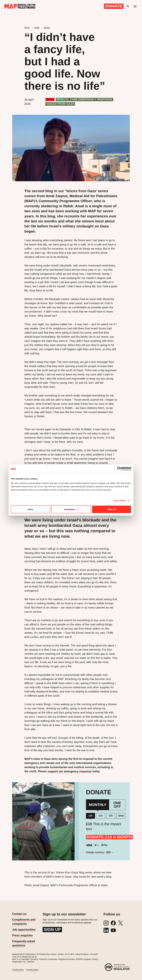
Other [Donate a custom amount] (121, 816)
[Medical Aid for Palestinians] (20, 6)
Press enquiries (23, 935)
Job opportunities (24, 930)
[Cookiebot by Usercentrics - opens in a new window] (119, 469)
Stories (47, 28)
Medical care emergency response (84, 99)
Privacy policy (32, 970)
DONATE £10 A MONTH (109, 837)
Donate (114, 6)
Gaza (50, 99)
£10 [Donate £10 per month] (90, 816)
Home (27, 28)
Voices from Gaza (60, 104)
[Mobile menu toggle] (135, 6)
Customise (71, 509)
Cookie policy (18, 970)
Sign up (52, 929)
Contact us (19, 914)
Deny (30, 509)
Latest (37, 28)
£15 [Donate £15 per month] (101, 816)
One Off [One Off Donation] (117, 805)
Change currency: (98, 852)
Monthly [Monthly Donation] (98, 805)
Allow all (112, 509)
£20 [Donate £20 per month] (111, 816)
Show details (120, 500)
